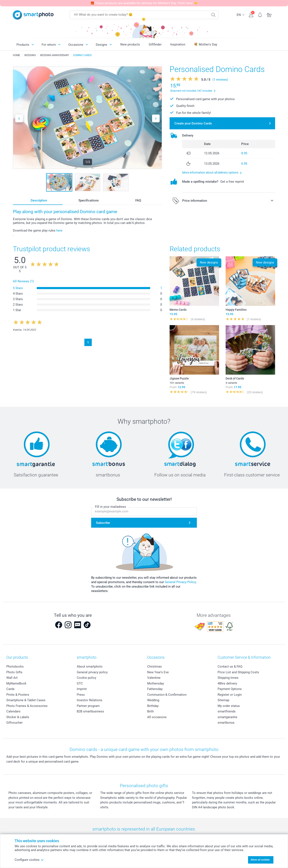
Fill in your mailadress (110, 507)
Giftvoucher (14, 723)
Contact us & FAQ (230, 667)
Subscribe (103, 523)
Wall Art (12, 678)
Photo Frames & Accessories (27, 706)
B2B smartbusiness (90, 711)
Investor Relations (90, 700)
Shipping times (228, 678)
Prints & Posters (18, 695)
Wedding (153, 700)
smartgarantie (227, 717)
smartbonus (226, 723)
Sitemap (223, 700)
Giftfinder (155, 44)
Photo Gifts (14, 672)
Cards (10, 689)
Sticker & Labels (18, 717)
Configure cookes (29, 860)
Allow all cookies (260, 860)
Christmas (154, 667)
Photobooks (15, 667)
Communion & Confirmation (167, 695)
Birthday (153, 706)
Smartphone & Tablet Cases (26, 700)
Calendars (13, 711)
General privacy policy (92, 672)
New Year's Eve (158, 672)
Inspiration (178, 44)
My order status (229, 706)
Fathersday (155, 689)
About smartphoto (90, 667)
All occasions (157, 717)
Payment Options (230, 689)
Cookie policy (86, 678)
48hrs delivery (227, 683)
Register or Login (230, 695)
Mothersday (156, 683)
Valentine (154, 678)
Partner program (88, 706)
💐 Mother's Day (206, 44)
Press (81, 695)
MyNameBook (16, 683)
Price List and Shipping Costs (238, 672)
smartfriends (227, 711)
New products (130, 44)
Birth (150, 711)
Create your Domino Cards (193, 123)
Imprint (82, 689)
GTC (80, 683)
